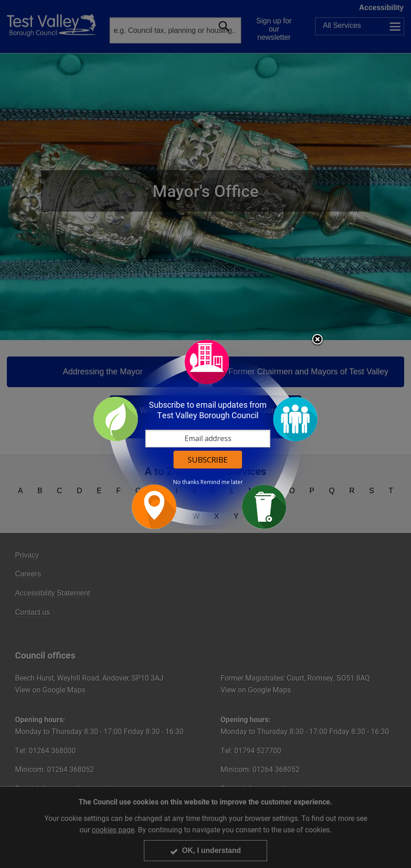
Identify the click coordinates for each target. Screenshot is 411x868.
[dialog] (205, 434)
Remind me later (222, 482)
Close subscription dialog (317, 340)
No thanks (186, 482)
